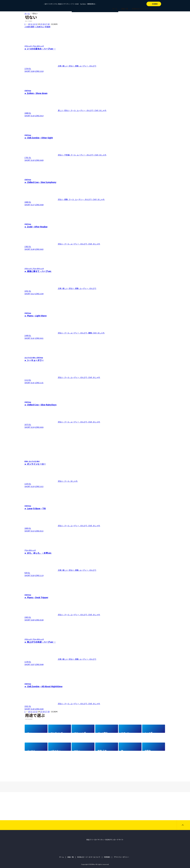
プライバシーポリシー (121, 857)
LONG (39, 71)
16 (44, 24)
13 (36, 24)
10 (29, 24)
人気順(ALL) (40, 27)
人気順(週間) (30, 27)
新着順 (48, 27)
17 (46, 24)
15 (41, 24)
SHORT (29, 71)
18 (48, 24)
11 (32, 24)
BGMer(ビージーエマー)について (145, 9)
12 (34, 24)
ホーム (115, 9)
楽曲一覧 (125, 9)
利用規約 (107, 857)
